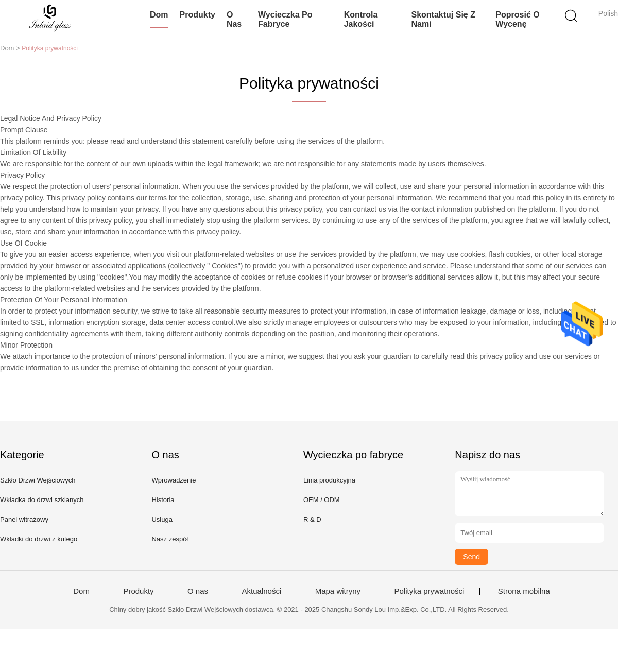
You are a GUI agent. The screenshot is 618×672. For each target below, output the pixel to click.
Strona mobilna (524, 591)
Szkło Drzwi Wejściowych (38, 480)
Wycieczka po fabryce (285, 19)
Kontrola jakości (361, 19)
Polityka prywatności (430, 591)
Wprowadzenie (174, 480)
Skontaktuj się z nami (443, 19)
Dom (159, 15)
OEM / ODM (322, 500)
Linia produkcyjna (329, 480)
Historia (163, 500)
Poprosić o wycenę (517, 19)
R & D (312, 519)
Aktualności (262, 591)
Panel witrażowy (24, 519)
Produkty (198, 15)
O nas (234, 19)
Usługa (162, 519)
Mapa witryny (338, 591)
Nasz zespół (170, 539)
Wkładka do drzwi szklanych (42, 500)
